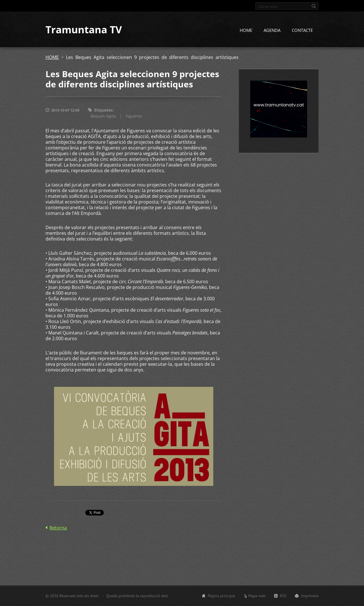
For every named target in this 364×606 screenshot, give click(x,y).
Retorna (58, 528)
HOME (246, 30)
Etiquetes (103, 110)
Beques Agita (103, 116)
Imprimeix (310, 596)
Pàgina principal (221, 596)
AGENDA (272, 30)
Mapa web (257, 596)
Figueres (134, 116)
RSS (283, 596)
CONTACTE (302, 30)
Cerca (314, 6)
